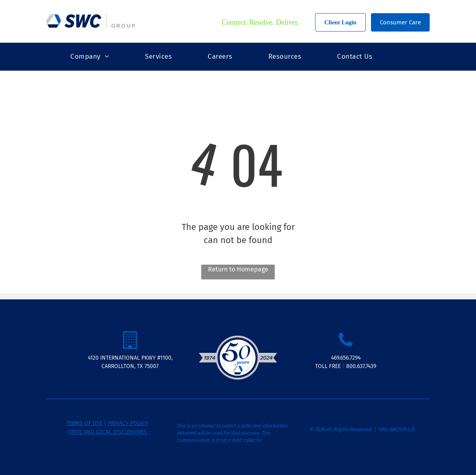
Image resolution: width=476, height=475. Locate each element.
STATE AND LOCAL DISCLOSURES (107, 432)
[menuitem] (90, 57)
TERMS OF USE (84, 423)
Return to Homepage (238, 269)
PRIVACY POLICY (128, 423)
